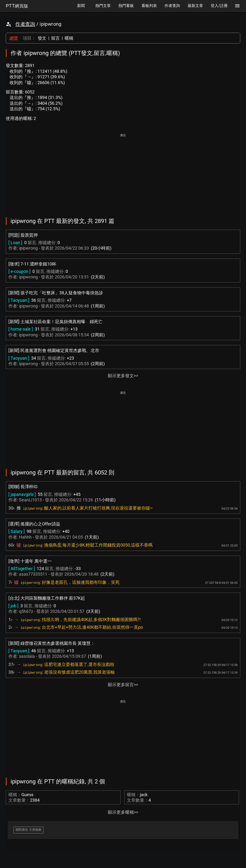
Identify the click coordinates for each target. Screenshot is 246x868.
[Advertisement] (123, 172)
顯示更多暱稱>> (123, 812)
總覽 (14, 38)
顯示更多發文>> (123, 376)
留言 (55, 38)
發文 (42, 38)
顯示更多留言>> (123, 685)
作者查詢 (25, 24)
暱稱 (69, 38)
